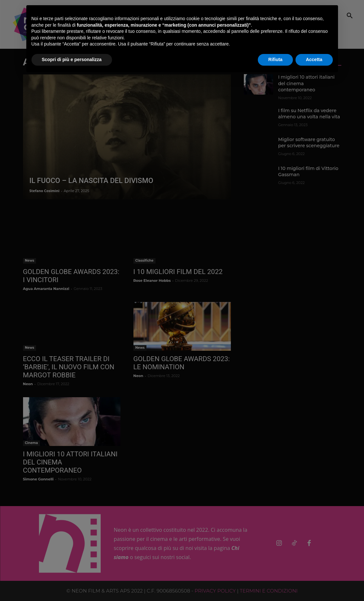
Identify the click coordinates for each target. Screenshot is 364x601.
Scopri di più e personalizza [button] (72, 59)
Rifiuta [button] (275, 59)
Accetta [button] (314, 59)
